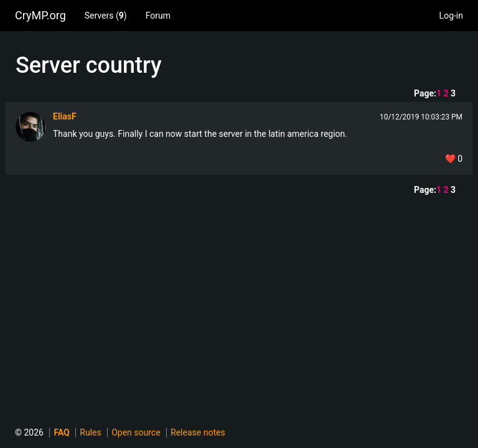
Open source (136, 432)
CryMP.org (40, 15)
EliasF (65, 116)
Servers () (106, 16)
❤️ (454, 159)
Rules (90, 432)
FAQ (61, 432)
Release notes (198, 432)
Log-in (451, 16)
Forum (158, 16)
